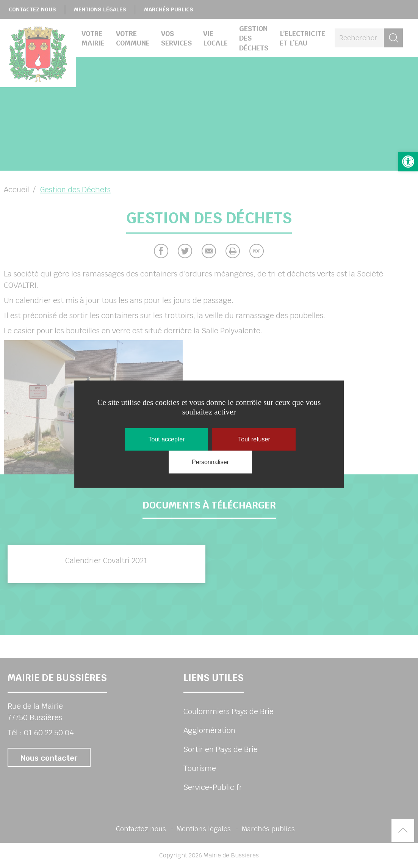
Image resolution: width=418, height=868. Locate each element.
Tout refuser (254, 439)
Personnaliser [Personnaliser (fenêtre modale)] (210, 462)
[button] (408, 162)
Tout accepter (166, 439)
